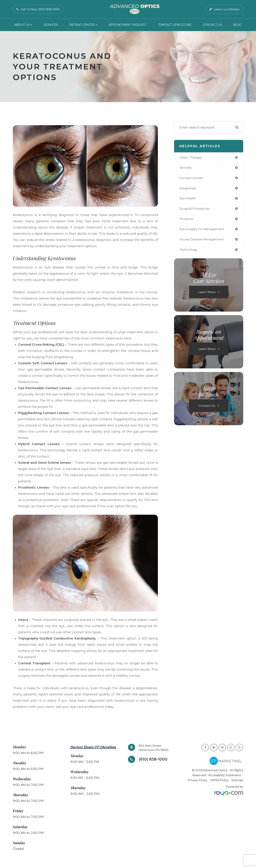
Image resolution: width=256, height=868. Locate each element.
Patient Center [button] (83, 25)
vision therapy (191, 158)
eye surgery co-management (203, 231)
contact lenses (192, 179)
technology (189, 252)
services (186, 168)
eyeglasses (188, 189)
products (187, 221)
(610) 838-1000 (154, 759)
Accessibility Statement (225, 775)
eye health (188, 200)
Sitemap (237, 780)
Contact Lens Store (175, 25)
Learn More (207, 294)
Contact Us (212, 25)
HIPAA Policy (220, 780)
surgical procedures (196, 210)
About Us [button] (23, 25)
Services (51, 25)
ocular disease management (203, 241)
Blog (238, 25)
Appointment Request (128, 25)
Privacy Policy (198, 780)
